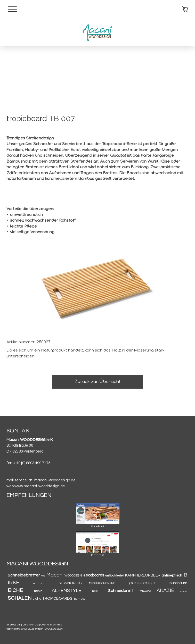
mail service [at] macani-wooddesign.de (41, 480)
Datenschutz (31, 625)
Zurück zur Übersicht (98, 382)
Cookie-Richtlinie (51, 625)
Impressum (14, 625)
